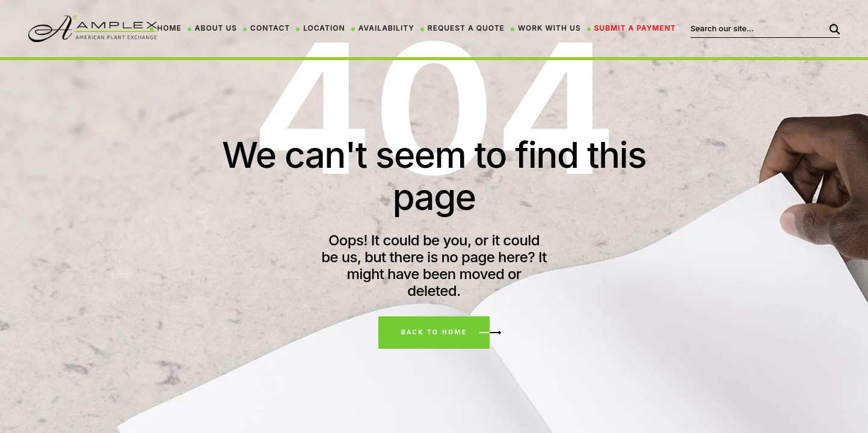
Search (825, 29)
